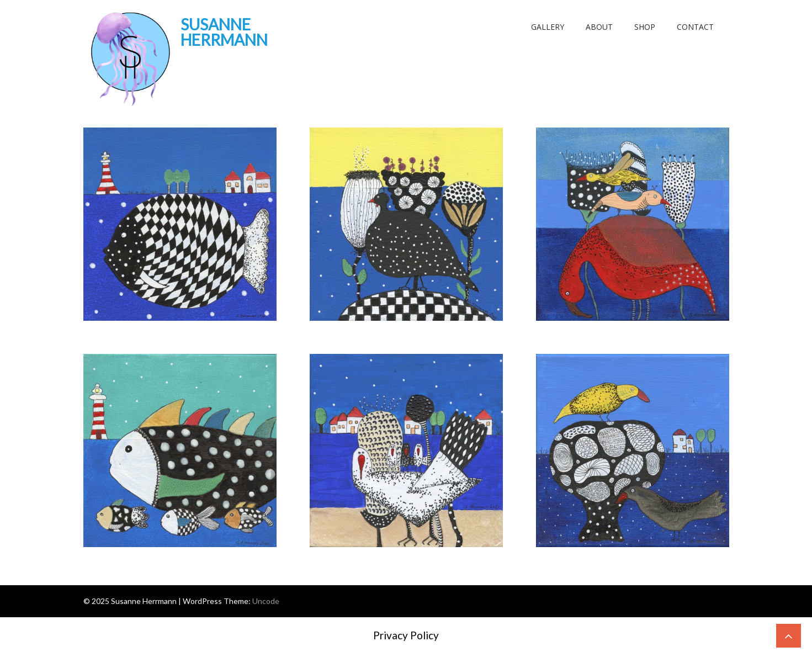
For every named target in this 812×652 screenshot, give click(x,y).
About (599, 27)
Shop (645, 27)
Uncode (266, 601)
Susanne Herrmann (224, 32)
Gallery (548, 27)
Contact (695, 27)
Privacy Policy (406, 635)
